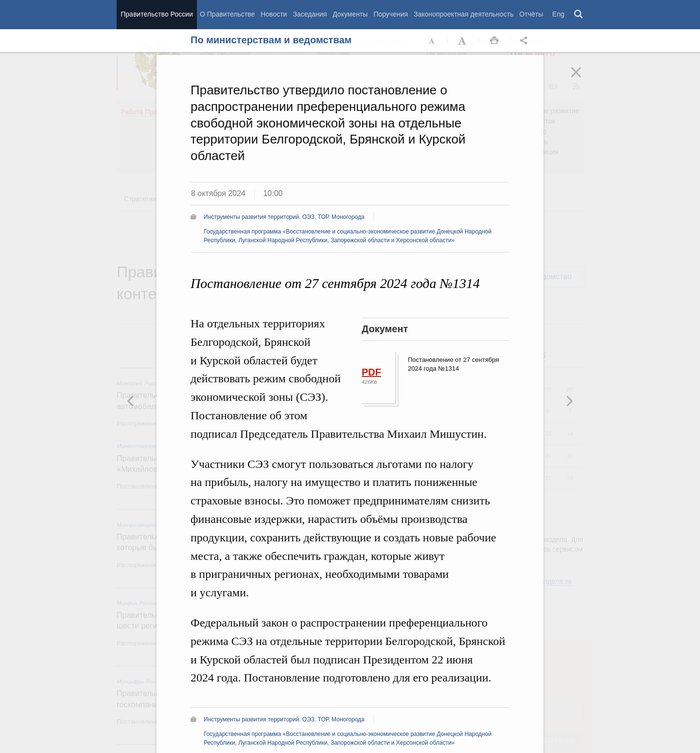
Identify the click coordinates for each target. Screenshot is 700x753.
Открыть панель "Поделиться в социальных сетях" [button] (525, 41)
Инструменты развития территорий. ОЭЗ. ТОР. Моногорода (284, 217)
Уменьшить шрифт (432, 41)
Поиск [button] (579, 15)
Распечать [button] (494, 41)
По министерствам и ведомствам (271, 40)
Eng (558, 14)
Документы (350, 14)
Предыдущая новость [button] (569, 401)
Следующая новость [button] (131, 401)
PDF (371, 372)
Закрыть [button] (583, 79)
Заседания (310, 14)
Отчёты (531, 14)
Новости (274, 14)
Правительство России (157, 14)
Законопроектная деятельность (464, 14)
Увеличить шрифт (463, 41)
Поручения (391, 14)
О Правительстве (227, 14)
